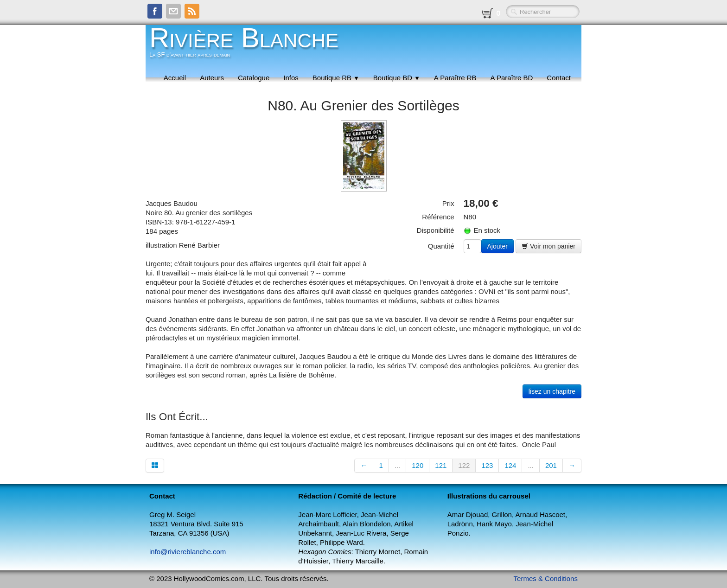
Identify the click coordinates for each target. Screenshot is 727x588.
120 (418, 465)
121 (441, 465)
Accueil (175, 78)
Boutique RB (336, 78)
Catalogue (254, 78)
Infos (291, 78)
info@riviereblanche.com (188, 552)
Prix (448, 203)
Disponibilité (436, 230)
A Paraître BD (512, 78)
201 (551, 465)
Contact (559, 78)
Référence (438, 217)
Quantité (441, 246)
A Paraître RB (455, 78)
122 (464, 465)
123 (487, 465)
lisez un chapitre (552, 391)
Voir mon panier (548, 246)
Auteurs (212, 78)
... (398, 465)
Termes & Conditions (546, 578)
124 (510, 465)
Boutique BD (397, 78)
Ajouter (497, 246)
